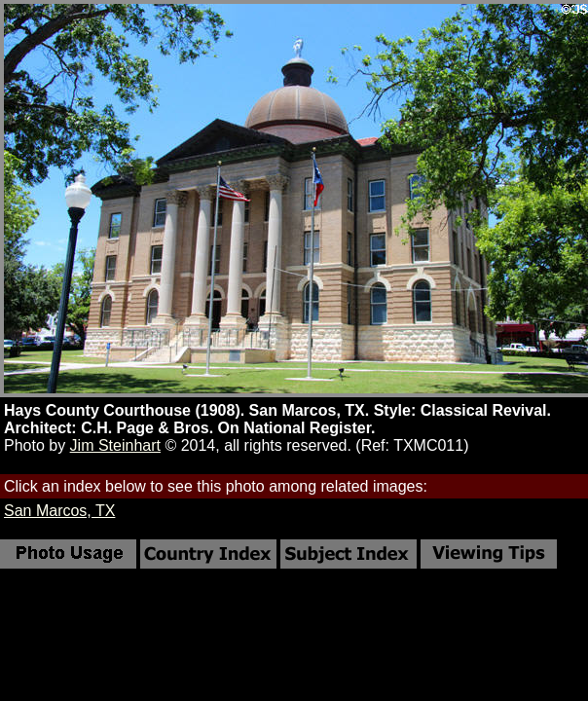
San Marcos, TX (59, 511)
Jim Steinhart (115, 445)
